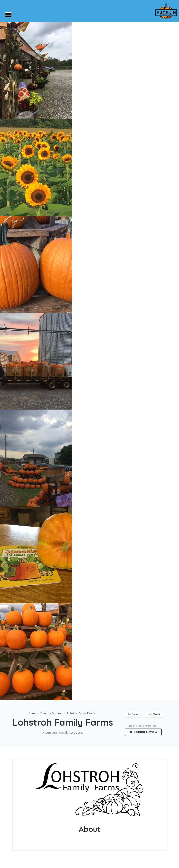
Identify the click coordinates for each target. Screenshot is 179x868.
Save (133, 714)
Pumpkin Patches (51, 713)
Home (31, 713)
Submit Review (143, 732)
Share (155, 714)
